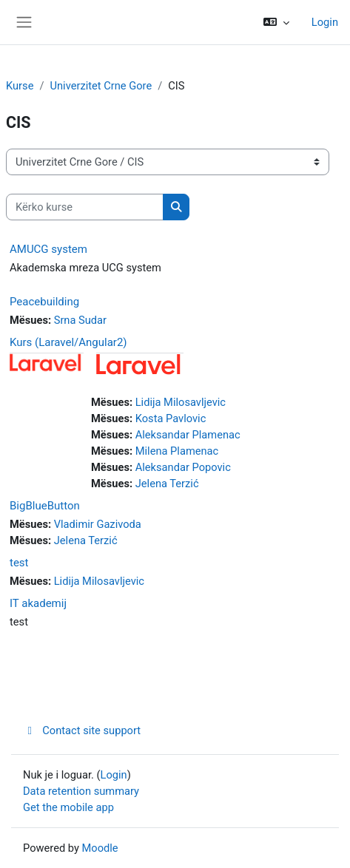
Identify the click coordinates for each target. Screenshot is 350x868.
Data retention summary (81, 791)
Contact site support (82, 730)
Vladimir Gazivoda (98, 524)
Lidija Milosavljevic (181, 402)
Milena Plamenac (177, 451)
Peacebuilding (44, 302)
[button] (276, 22)
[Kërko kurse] (85, 207)
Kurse (20, 86)
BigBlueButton (45, 506)
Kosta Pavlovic (171, 418)
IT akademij (38, 603)
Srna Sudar (80, 320)
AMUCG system (48, 249)
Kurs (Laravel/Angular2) (68, 342)
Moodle (100, 848)
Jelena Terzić (167, 484)
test (19, 563)
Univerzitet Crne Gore (101, 86)
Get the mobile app (68, 807)
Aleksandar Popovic (183, 467)
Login (325, 22)
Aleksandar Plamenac (188, 435)
